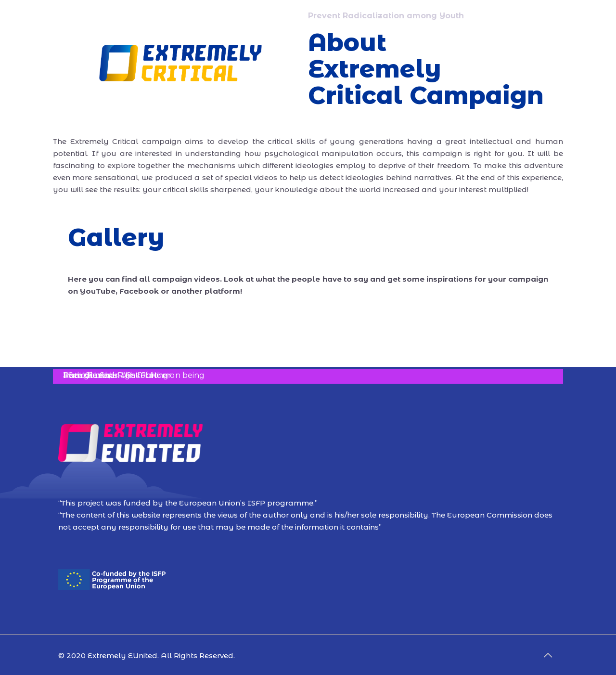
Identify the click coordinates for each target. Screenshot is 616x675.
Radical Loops (90, 375)
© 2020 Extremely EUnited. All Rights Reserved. (147, 656)
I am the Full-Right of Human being (134, 375)
